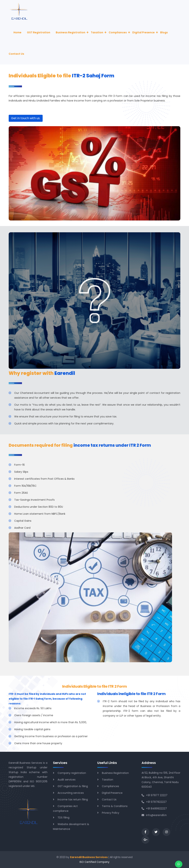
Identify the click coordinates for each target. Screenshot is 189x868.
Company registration (72, 773)
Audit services (67, 780)
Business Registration (71, 32)
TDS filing (63, 818)
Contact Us (16, 54)
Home (17, 32)
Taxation (97, 32)
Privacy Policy (111, 813)
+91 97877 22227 (154, 795)
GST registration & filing (73, 786)
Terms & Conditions (115, 806)
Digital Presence (144, 32)
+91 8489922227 (154, 808)
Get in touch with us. (26, 118)
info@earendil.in (154, 815)
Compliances (118, 32)
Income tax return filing (73, 799)
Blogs (164, 32)
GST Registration (39, 32)
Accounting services (71, 793)
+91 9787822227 (154, 802)
